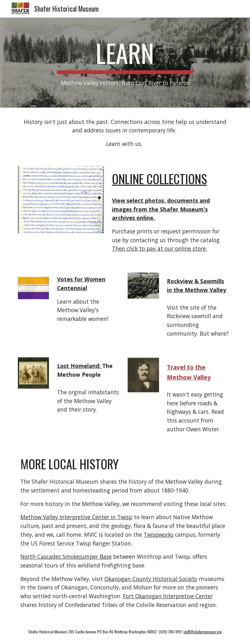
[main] (125, 63)
